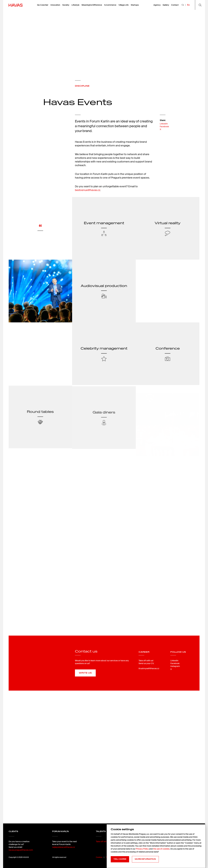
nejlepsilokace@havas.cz (64, 847)
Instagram (175, 666)
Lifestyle (75, 5)
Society (66, 5)
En (188, 5)
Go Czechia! (43, 5)
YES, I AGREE (120, 859)
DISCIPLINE (82, 86)
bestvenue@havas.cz (88, 190)
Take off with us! (103, 841)
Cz (183, 5)
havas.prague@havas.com (21, 850)
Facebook (164, 126)
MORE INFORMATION (145, 859)
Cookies (99, 857)
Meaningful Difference (92, 5)
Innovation (55, 5)
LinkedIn (164, 124)
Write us (85, 673)
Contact (175, 5)
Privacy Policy (142, 849)
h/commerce (110, 5)
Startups (135, 5)
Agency (157, 5)
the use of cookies (161, 849)
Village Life (124, 5)
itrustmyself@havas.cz (149, 668)
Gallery (166, 5)
